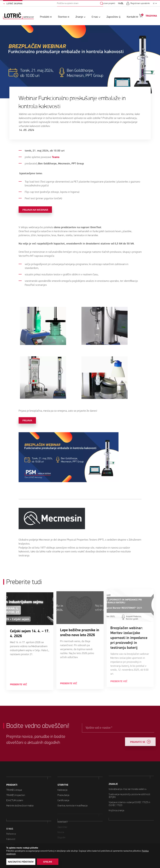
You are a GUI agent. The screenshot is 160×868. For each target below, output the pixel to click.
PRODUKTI (12, 780)
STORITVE (63, 773)
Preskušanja (63, 783)
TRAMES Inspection (16, 791)
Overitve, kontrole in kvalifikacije (72, 794)
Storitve (62, 17)
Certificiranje (63, 788)
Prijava (27, 408)
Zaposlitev (112, 17)
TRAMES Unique (14, 785)
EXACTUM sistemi (15, 796)
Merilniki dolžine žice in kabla (20, 801)
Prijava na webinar (35, 198)
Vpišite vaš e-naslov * (107, 728)
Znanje (79, 17)
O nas (95, 17)
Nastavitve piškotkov (21, 862)
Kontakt (131, 17)
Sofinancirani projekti (106, 3)
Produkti (45, 17)
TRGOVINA (151, 16)
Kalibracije (62, 778)
